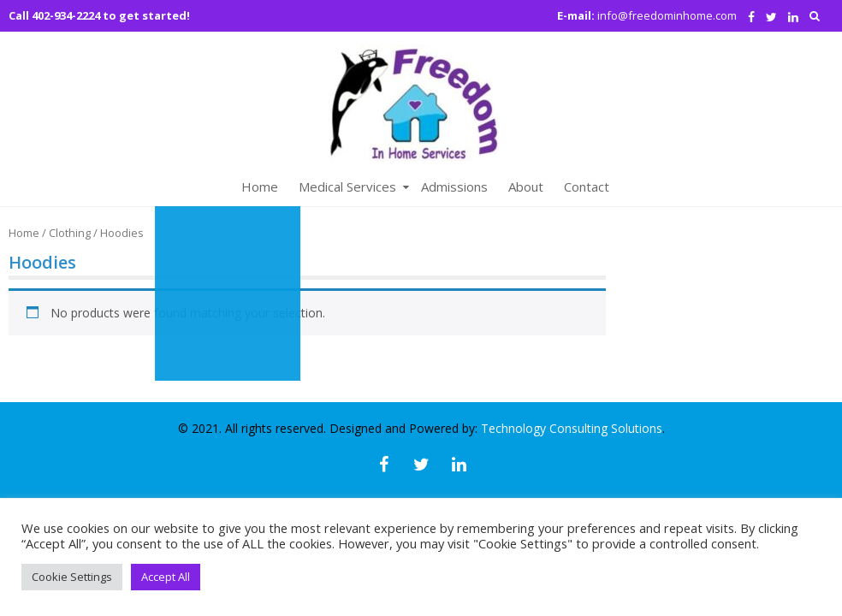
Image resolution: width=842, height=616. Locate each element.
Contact (587, 187)
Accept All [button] (166, 577)
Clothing (70, 233)
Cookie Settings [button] (72, 577)
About (526, 187)
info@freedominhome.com (667, 15)
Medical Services (347, 187)
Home (260, 187)
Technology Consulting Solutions (572, 428)
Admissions (454, 187)
